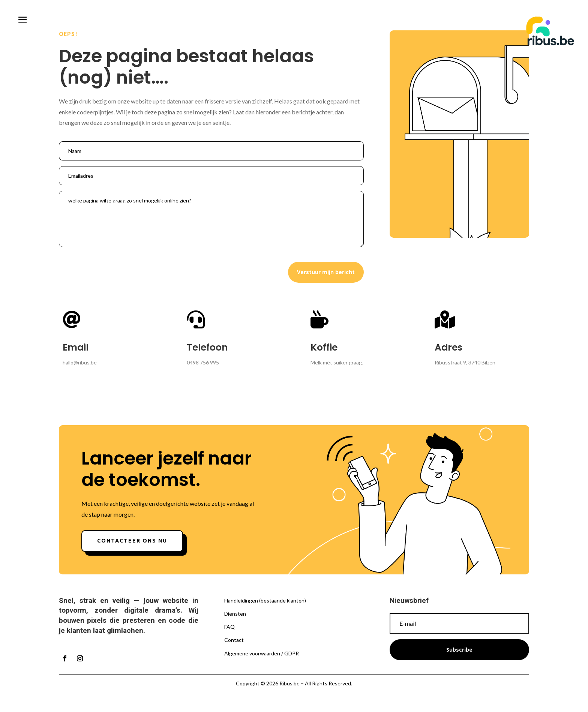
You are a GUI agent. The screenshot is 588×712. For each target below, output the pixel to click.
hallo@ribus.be (80, 362)
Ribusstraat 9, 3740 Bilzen (465, 362)
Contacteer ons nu (132, 541)
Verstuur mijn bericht (326, 272)
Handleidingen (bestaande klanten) (265, 600)
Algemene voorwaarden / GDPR (262, 653)
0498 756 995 (203, 362)
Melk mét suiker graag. (337, 362)
